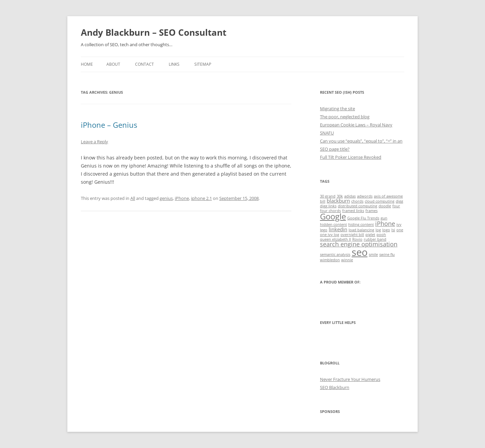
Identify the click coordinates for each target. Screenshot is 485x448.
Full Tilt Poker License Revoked (351, 157)
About (113, 64)
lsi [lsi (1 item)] (393, 230)
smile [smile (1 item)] (373, 255)
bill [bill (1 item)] (323, 201)
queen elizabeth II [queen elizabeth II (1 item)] (335, 239)
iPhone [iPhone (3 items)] (385, 223)
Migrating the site (337, 109)
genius (166, 198)
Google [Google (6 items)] (333, 216)
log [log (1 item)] (378, 230)
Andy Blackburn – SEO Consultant (154, 32)
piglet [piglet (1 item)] (370, 235)
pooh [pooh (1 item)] (381, 235)
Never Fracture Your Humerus (350, 379)
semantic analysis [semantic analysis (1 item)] (335, 255)
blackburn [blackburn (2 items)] (338, 201)
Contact (144, 64)
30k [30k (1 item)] (340, 196)
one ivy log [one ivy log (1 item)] (330, 235)
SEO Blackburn (335, 387)
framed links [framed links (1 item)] (353, 211)
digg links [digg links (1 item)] (328, 206)
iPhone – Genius (109, 125)
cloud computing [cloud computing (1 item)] (380, 201)
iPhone (182, 198)
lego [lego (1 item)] (324, 230)
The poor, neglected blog (345, 117)
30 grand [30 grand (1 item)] (328, 196)
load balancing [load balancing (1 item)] (361, 230)
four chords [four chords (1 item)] (330, 211)
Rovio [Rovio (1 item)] (357, 239)
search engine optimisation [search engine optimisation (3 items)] (359, 244)
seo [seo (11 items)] (360, 252)
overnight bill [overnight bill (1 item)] (352, 235)
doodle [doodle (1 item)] (385, 206)
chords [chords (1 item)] (357, 201)
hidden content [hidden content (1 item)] (333, 225)
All (133, 198)
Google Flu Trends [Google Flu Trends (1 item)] (363, 218)
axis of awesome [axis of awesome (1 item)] (388, 196)
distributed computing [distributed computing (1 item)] (358, 206)
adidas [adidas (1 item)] (350, 196)
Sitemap (203, 64)
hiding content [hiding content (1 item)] (361, 225)
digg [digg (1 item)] (399, 201)
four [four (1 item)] (396, 206)
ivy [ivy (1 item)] (399, 225)
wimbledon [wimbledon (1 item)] (330, 260)
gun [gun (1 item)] (384, 218)
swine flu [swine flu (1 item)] (387, 255)
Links (174, 64)
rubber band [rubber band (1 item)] (375, 239)
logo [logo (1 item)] (386, 230)
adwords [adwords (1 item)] (365, 196)
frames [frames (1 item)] (371, 211)
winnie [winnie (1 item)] (347, 260)
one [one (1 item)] (400, 230)
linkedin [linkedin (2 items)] (338, 229)
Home (87, 64)
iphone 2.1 (201, 198)
